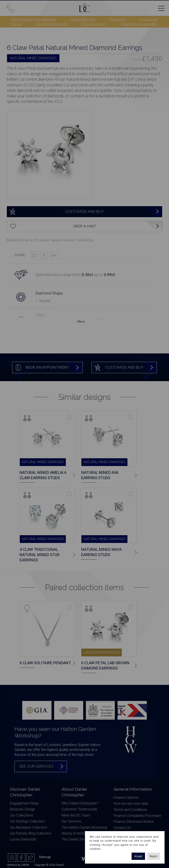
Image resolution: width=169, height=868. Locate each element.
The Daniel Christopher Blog (83, 839)
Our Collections (22, 815)
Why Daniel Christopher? (80, 803)
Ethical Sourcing (93, 24)
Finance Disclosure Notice (134, 822)
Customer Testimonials (79, 809)
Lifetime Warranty (83, 19)
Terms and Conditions (130, 810)
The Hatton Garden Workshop (84, 827)
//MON (25, 865)
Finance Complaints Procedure (137, 816)
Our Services (71, 821)
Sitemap (45, 857)
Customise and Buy (55, 212)
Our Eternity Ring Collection (31, 833)
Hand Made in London (52, 24)
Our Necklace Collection (28, 827)
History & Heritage (75, 833)
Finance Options (126, 798)
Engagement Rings (24, 803)
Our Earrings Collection (27, 821)
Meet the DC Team (76, 815)
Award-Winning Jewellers (139, 24)
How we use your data (131, 803)
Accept (138, 856)
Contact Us (122, 828)
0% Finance (117, 19)
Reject (154, 856)
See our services (36, 766)
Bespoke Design (22, 809)
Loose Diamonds (23, 839)
